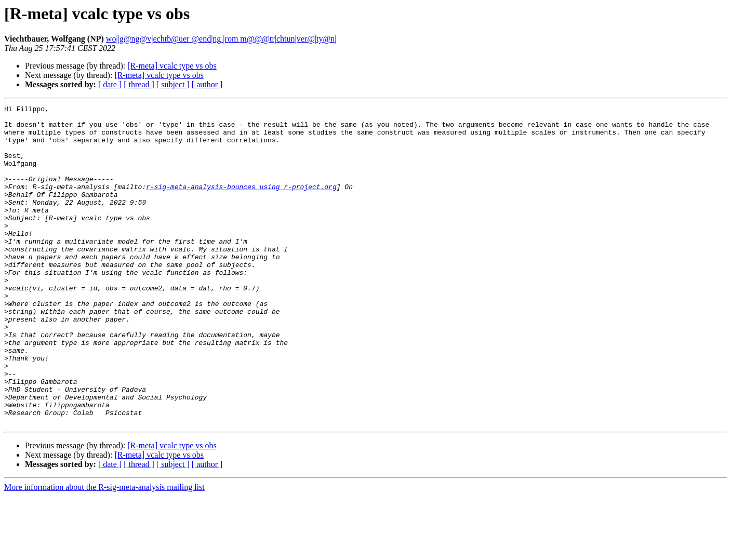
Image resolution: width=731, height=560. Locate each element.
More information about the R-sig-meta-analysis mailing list (104, 551)
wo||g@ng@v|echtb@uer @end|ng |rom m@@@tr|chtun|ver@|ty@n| (221, 39)
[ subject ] (173, 84)
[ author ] (207, 84)
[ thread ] (139, 84)
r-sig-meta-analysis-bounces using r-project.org (241, 204)
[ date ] (110, 84)
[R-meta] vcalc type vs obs (172, 66)
